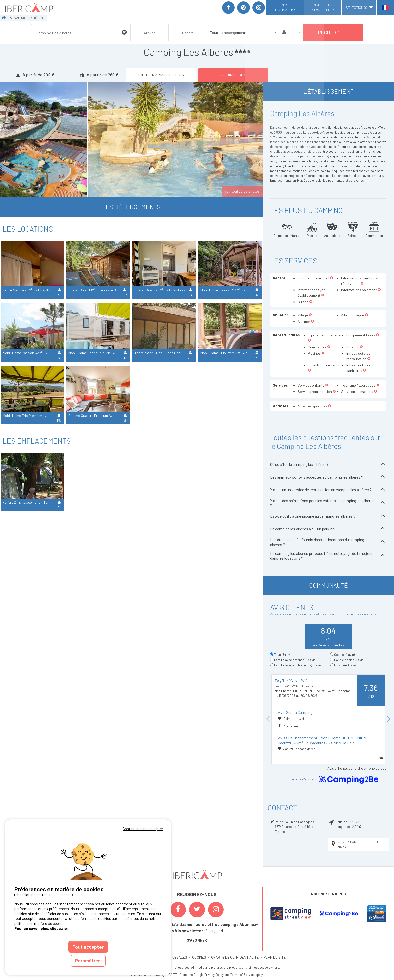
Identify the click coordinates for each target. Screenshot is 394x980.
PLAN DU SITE (275, 957)
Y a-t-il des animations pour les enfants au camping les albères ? (328, 503)
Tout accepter (88, 947)
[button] (332, 278)
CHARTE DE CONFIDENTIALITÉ (235, 957)
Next (389, 719)
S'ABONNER (197, 940)
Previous (268, 719)
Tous (284, 655)
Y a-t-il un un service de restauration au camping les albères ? (328, 490)
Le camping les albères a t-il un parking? (328, 529)
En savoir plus (366, 614)
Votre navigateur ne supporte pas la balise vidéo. (88, 856)
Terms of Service (242, 975)
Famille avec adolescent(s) (298, 665)
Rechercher (333, 33)
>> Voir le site (233, 75)
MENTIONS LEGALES (171, 957)
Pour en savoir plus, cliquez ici (41, 928)
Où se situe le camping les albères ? (328, 465)
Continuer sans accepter (143, 829)
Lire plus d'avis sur (334, 779)
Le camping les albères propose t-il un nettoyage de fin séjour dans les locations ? (328, 556)
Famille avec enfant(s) (295, 660)
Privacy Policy (214, 975)
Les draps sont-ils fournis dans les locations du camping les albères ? (328, 542)
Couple (344, 655)
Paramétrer (88, 961)
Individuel (346, 665)
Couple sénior (349, 660)
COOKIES (199, 957)
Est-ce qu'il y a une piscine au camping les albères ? (328, 516)
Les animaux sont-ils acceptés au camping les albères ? (328, 477)
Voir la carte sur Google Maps (355, 845)
